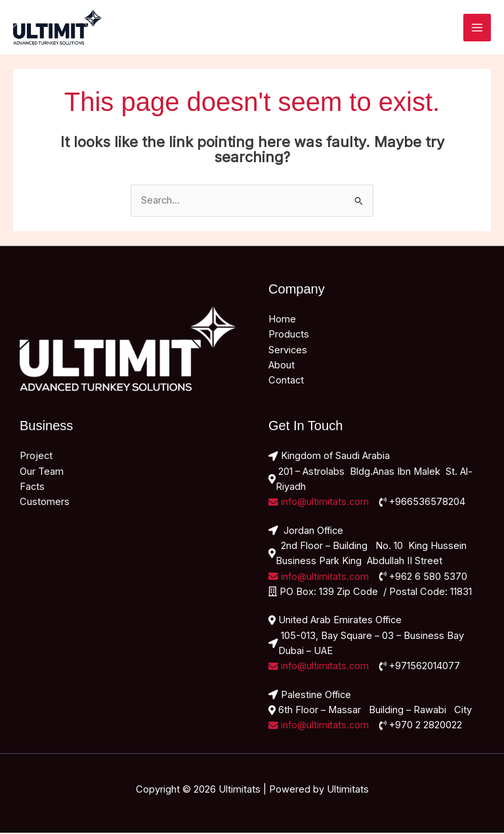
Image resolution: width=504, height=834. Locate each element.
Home (282, 320)
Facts (32, 488)
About (282, 366)
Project (36, 457)
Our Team (42, 473)
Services (288, 351)
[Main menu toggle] (477, 28)
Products (289, 336)
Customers (45, 503)
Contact (286, 382)
